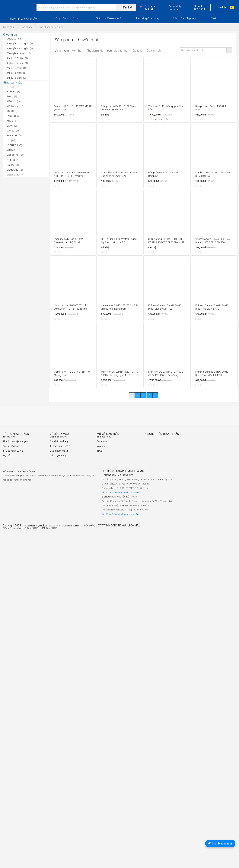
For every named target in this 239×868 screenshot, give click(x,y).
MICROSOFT (13, 155)
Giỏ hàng (223, 8)
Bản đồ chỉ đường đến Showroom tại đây (120, 492)
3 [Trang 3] (143, 395)
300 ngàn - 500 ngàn (18, 48)
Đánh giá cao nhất (118, 51)
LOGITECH (12, 145)
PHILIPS (11, 160)
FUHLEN (11, 92)
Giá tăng (138, 51)
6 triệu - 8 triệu (14, 78)
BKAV (10, 126)
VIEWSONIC (13, 175)
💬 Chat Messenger (220, 844)
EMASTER (12, 136)
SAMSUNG (13, 170)
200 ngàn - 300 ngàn (18, 44)
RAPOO (11, 165)
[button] (67, 19)
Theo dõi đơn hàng (196, 8)
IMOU (10, 96)
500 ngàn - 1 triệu (16, 53)
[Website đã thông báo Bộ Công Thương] (225, 530)
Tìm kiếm (229, 50)
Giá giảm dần (155, 51)
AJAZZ (10, 87)
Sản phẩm (26, 27)
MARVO (11, 150)
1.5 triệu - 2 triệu (15, 63)
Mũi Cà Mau (13, 106)
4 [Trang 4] (149, 395)
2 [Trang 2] (138, 395)
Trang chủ (8, 27)
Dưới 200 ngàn (14, 39)
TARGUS (11, 116)
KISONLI (11, 101)
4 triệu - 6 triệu (14, 73)
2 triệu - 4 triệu (14, 68)
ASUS (10, 121)
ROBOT (10, 111)
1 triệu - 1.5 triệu (15, 58)
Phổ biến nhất (95, 51)
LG (8, 140)
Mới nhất (77, 51)
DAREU (11, 131)
